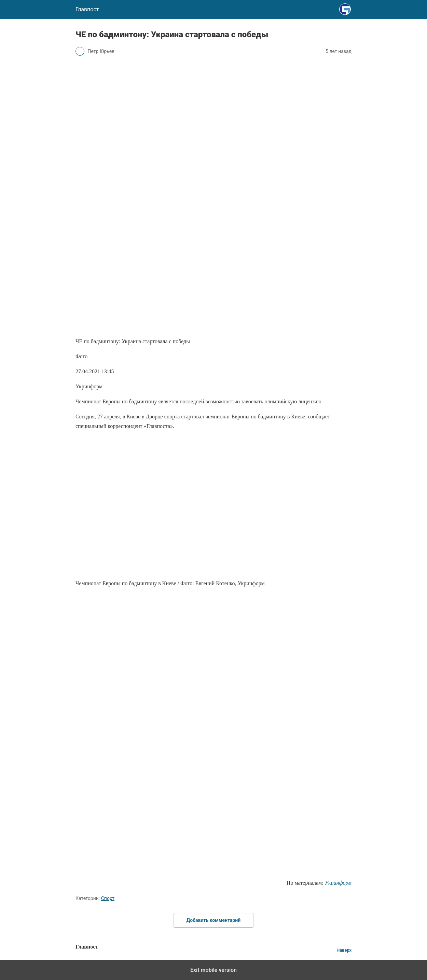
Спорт (108, 898)
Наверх (344, 950)
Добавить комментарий (213, 920)
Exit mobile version (213, 970)
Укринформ (338, 883)
